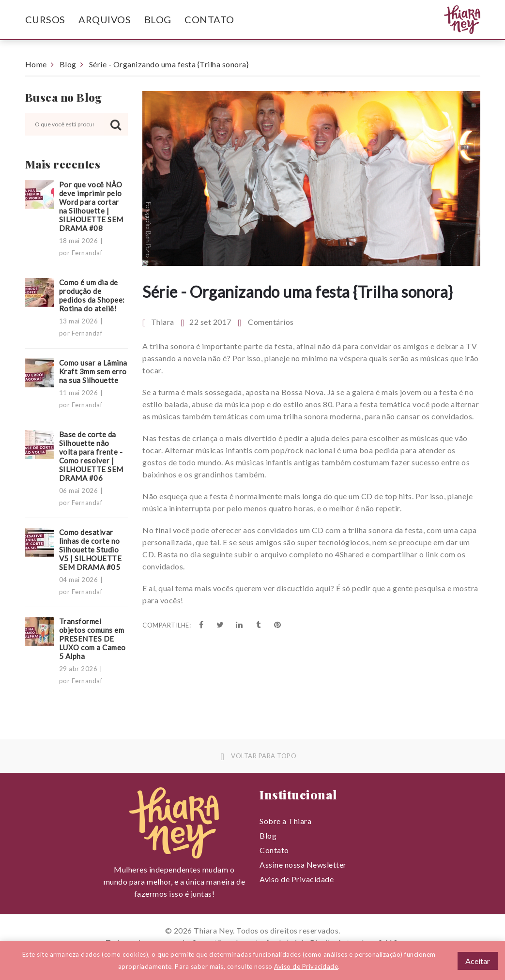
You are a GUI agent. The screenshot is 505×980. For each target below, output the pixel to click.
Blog (158, 19)
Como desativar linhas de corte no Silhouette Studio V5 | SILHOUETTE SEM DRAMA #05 (91, 550)
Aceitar (478, 961)
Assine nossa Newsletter (303, 865)
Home (36, 64)
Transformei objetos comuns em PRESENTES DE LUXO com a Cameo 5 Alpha (92, 639)
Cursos (45, 19)
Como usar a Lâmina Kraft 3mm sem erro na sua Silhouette (93, 371)
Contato (209, 19)
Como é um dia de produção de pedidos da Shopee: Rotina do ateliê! (92, 295)
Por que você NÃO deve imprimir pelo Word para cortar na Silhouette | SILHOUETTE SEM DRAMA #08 (91, 206)
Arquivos (105, 19)
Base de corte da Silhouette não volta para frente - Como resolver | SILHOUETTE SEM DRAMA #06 (91, 456)
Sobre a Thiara (285, 821)
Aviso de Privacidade (297, 879)
